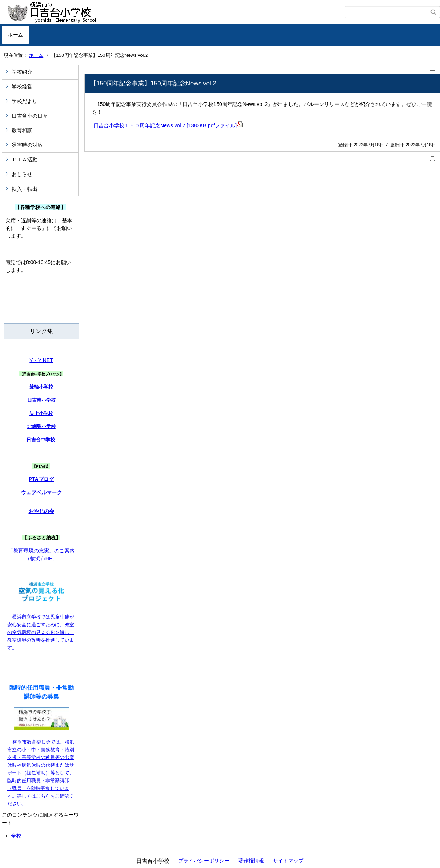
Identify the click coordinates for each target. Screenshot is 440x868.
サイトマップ (288, 861)
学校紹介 (22, 72)
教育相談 (22, 130)
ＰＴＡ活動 (25, 160)
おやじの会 (41, 511)
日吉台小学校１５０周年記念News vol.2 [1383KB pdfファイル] (168, 125)
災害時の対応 (27, 145)
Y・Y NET (41, 360)
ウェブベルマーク (41, 492)
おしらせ (22, 174)
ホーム (15, 35)
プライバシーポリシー (204, 861)
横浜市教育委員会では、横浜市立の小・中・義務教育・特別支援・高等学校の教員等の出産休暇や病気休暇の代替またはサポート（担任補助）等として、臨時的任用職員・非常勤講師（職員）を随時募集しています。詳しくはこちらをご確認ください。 (41, 773)
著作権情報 (251, 861)
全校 (16, 836)
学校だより (25, 101)
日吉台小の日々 (30, 116)
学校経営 (22, 87)
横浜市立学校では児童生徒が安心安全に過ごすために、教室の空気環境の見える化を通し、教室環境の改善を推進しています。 (41, 632)
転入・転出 (25, 189)
